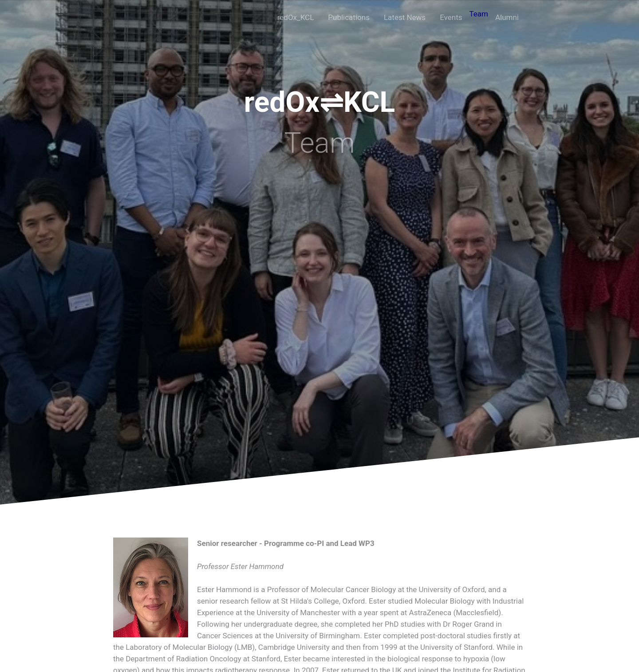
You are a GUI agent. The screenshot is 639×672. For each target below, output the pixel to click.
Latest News (405, 17)
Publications (349, 17)
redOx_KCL (296, 17)
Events (451, 17)
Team (479, 14)
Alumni (507, 17)
